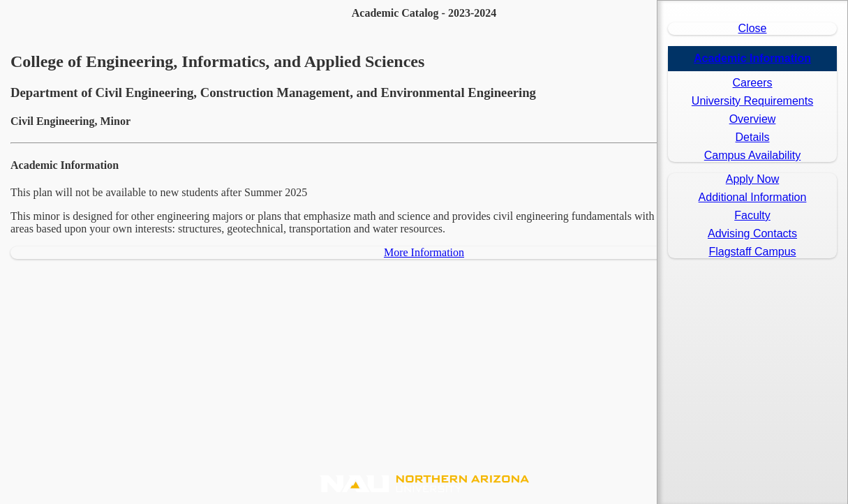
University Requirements (752, 101)
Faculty (752, 215)
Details (753, 137)
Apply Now (752, 179)
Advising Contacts (752, 234)
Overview (753, 119)
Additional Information (753, 197)
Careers (753, 83)
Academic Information (752, 58)
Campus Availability (752, 155)
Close (753, 28)
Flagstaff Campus (752, 252)
